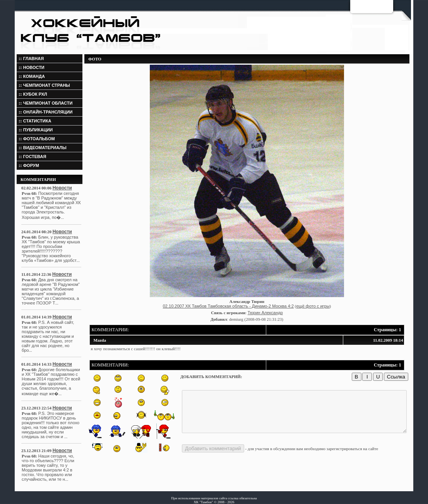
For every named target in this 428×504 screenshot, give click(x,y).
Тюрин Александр (265, 313)
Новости (49, 188)
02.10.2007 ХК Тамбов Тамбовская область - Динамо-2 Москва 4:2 (228, 306)
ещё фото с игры (313, 306)
